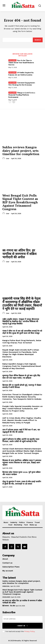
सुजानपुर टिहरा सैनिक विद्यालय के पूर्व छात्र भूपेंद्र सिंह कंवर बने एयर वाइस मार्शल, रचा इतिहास (21, 377)
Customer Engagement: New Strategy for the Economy (22, 84)
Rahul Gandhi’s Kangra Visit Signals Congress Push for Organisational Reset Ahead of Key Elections (22, 366)
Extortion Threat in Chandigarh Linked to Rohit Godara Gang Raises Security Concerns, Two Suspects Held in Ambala (22, 397)
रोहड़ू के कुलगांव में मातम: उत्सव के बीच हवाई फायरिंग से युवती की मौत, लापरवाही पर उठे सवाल (22, 483)
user (8, 158)
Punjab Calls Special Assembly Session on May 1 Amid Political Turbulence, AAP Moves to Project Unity (22, 409)
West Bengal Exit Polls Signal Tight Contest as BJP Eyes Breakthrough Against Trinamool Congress (20, 202)
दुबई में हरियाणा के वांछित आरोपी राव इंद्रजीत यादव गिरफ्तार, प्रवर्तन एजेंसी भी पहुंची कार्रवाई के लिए (21, 440)
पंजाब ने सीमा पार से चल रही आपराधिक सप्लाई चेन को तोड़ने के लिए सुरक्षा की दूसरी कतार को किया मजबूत (22, 332)
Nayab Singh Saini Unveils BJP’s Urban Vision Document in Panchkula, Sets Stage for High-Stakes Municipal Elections (21, 353)
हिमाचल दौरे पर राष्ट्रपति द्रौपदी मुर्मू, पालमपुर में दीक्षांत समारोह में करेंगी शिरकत (22, 386)
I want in (22, 626)
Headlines (6, 597)
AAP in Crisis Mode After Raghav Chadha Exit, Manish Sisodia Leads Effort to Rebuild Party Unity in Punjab (22, 420)
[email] (22, 619)
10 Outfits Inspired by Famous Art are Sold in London (21, 74)
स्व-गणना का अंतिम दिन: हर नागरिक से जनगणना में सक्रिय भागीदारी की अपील (19, 254)
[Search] (38, 40)
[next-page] (14, 102)
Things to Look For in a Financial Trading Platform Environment (22, 95)
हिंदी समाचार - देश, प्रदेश (9, 606)
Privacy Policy (29, 631)
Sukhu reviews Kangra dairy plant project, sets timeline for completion (21, 151)
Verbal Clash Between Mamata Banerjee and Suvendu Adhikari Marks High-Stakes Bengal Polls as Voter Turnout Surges (22, 451)
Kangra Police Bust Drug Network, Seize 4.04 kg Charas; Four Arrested (22, 342)
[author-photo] (4, 158)
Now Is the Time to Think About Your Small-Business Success (21, 62)
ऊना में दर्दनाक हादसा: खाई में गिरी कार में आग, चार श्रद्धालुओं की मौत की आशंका (21, 431)
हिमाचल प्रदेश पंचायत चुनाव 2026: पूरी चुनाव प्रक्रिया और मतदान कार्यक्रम (21, 473)
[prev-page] (10, 102)
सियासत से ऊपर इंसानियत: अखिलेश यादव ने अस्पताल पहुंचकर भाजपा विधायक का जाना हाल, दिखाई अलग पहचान (22, 463)
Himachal (6, 586)
